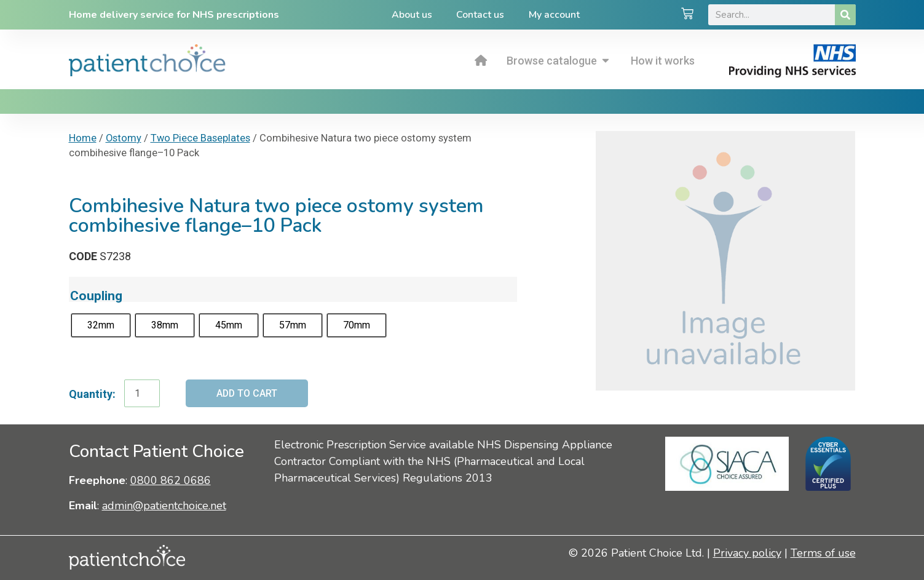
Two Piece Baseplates (200, 138)
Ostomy (124, 138)
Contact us (480, 15)
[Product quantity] (142, 394)
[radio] (101, 325)
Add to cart (247, 393)
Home (83, 138)
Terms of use (823, 554)
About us (411, 15)
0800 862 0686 (171, 480)
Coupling (96, 296)
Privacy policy (747, 554)
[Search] (845, 15)
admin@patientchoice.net (164, 506)
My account (554, 15)
